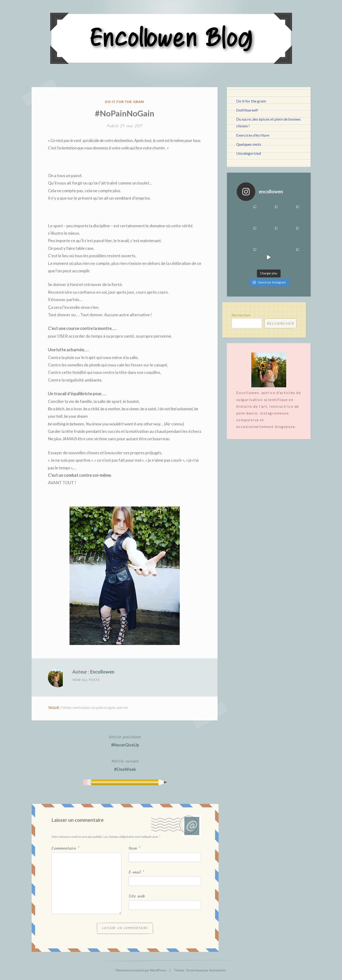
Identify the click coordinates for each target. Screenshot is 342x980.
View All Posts (86, 680)
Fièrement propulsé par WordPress (141, 970)
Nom (134, 849)
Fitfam (66, 707)
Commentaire (65, 849)
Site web (137, 896)
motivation (81, 707)
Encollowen (102, 672)
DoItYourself (247, 110)
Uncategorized (249, 153)
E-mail (136, 873)
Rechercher (241, 315)
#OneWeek (125, 765)
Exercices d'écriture (253, 135)
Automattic (217, 970)
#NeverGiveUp (125, 741)
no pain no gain (103, 707)
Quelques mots (249, 144)
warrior (122, 707)
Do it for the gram (125, 102)
